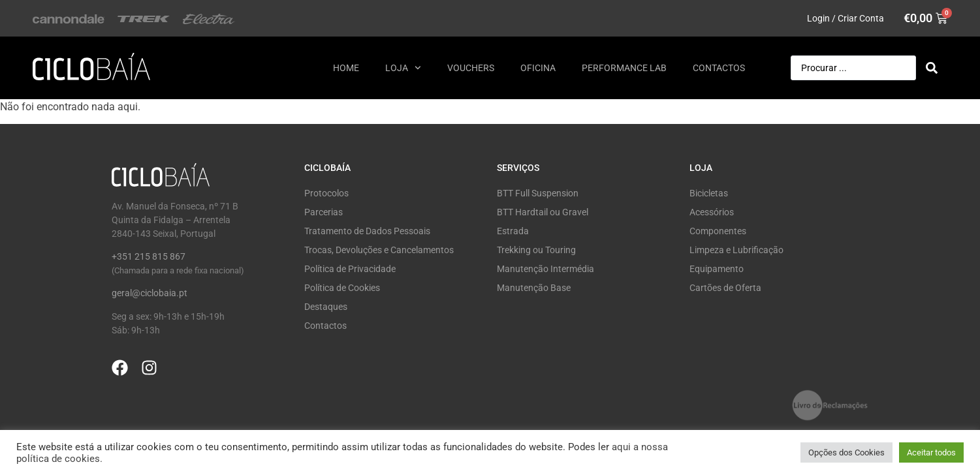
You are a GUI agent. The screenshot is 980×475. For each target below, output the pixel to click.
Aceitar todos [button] (931, 452)
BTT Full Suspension (538, 193)
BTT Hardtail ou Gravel (543, 212)
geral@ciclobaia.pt (150, 293)
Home (346, 68)
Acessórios (712, 212)
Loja (403, 68)
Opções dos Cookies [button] (846, 452)
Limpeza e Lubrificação (736, 250)
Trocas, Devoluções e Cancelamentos (379, 250)
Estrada (513, 231)
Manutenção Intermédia (545, 269)
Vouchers (471, 68)
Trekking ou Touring (536, 250)
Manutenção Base (534, 288)
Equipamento (717, 269)
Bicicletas (709, 193)
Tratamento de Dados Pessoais (367, 231)
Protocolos (326, 193)
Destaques (326, 307)
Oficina (538, 68)
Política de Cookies (342, 288)
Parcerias (324, 212)
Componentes (718, 231)
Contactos (719, 68)
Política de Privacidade (350, 269)
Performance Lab (624, 68)
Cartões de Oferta (725, 288)
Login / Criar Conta (846, 18)
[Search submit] (932, 68)
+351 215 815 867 (149, 256)
